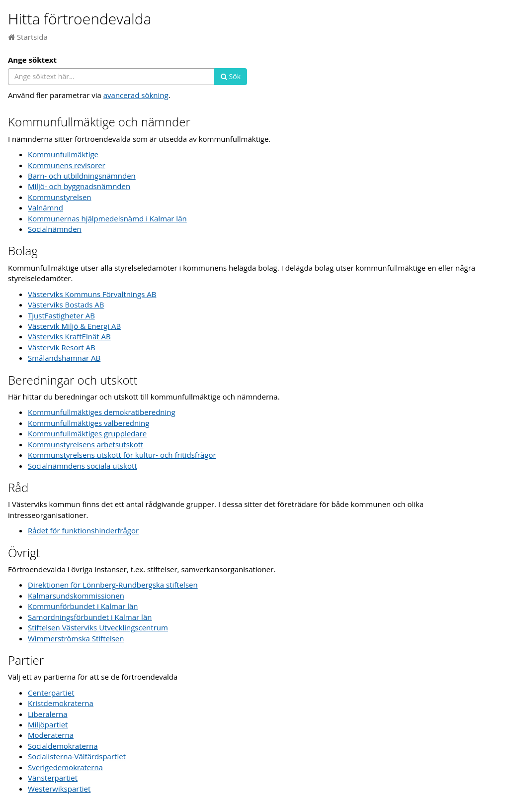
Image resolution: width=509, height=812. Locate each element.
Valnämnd (45, 207)
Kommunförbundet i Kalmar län (83, 606)
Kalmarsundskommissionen (76, 596)
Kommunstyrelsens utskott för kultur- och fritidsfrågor (122, 455)
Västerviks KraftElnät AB (69, 336)
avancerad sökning (136, 95)
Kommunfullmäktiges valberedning (88, 423)
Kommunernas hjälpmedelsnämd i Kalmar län (107, 218)
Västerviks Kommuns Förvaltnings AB (92, 294)
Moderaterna (51, 735)
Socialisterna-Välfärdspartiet (77, 756)
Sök (231, 76)
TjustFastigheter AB (61, 315)
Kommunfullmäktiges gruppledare (87, 433)
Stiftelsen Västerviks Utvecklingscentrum (98, 627)
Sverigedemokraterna (65, 767)
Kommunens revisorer (67, 165)
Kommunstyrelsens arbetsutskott (85, 444)
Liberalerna (48, 714)
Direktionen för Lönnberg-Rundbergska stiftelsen (113, 585)
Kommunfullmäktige (63, 154)
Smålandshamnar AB (64, 358)
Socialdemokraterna (63, 746)
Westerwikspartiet (59, 789)
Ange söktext (32, 60)
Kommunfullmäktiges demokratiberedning (102, 412)
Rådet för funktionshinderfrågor (83, 530)
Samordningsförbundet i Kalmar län (90, 617)
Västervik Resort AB (62, 347)
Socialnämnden (55, 229)
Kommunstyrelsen (60, 197)
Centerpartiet (51, 693)
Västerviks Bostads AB (66, 304)
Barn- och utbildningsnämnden (82, 176)
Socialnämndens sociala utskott (83, 466)
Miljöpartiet (48, 724)
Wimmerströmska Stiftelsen (76, 638)
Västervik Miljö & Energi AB (74, 326)
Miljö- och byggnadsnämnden (79, 186)
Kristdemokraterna (61, 703)
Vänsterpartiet (53, 778)
